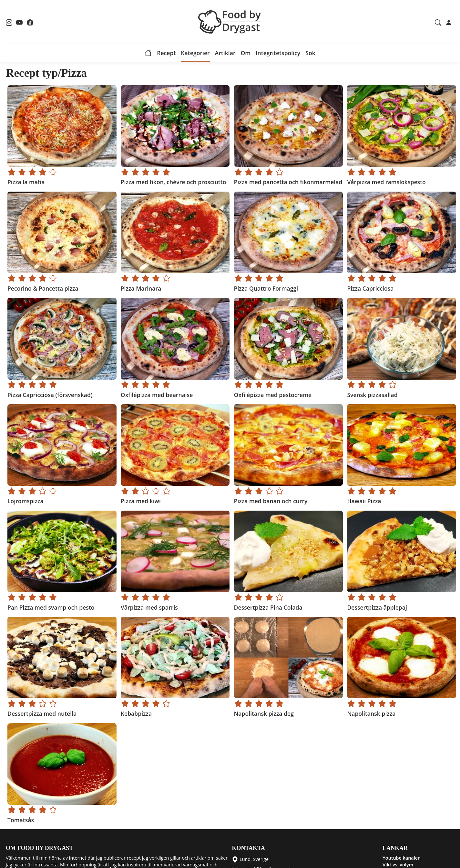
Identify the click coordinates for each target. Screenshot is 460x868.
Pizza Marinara (141, 288)
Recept (166, 53)
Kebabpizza (136, 713)
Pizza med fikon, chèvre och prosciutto (173, 182)
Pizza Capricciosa (370, 288)
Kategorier (195, 53)
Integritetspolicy (278, 53)
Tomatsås (21, 820)
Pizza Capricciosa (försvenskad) (50, 395)
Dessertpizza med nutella (42, 713)
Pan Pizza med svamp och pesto (51, 607)
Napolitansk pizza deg (264, 713)
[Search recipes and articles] (438, 22)
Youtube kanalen (402, 858)
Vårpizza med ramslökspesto (386, 182)
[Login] (449, 22)
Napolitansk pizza (371, 713)
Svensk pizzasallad (372, 395)
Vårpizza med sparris (149, 607)
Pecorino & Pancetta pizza (43, 288)
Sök (310, 53)
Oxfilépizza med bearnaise (157, 395)
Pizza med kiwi (140, 501)
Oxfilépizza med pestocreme (273, 395)
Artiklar (225, 53)
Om (245, 53)
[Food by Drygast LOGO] (230, 21)
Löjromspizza (26, 501)
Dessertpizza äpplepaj (377, 607)
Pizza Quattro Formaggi (266, 288)
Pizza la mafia (26, 182)
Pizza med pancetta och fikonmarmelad (288, 182)
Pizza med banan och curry (271, 501)
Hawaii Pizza (364, 501)
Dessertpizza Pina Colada (268, 607)
